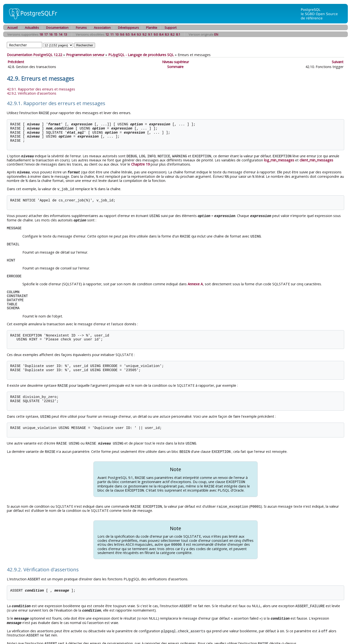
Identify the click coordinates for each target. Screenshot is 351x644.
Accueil (12, 28)
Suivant (338, 62)
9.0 (156, 34)
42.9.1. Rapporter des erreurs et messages (41, 89)
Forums (81, 28)
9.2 (144, 34)
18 (41, 34)
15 (56, 34)
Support (171, 28)
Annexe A (195, 282)
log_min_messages (279, 160)
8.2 (172, 34)
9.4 (133, 34)
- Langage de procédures (141, 55)
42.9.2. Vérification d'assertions (32, 93)
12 (107, 34)
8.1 (178, 34)
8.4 (161, 34)
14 (60, 34)
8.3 (167, 34)
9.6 (122, 34)
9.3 (139, 34)
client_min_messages (316, 160)
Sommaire (175, 67)
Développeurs (128, 28)
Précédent (16, 62)
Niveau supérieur (175, 62)
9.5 (128, 34)
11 (112, 34)
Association (102, 28)
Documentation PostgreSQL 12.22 (34, 55)
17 (46, 34)
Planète (152, 28)
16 (51, 34)
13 (65, 34)
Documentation (57, 28)
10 (117, 34)
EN (216, 34)
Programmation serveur (85, 55)
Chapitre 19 (140, 164)
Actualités (32, 28)
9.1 (150, 34)
